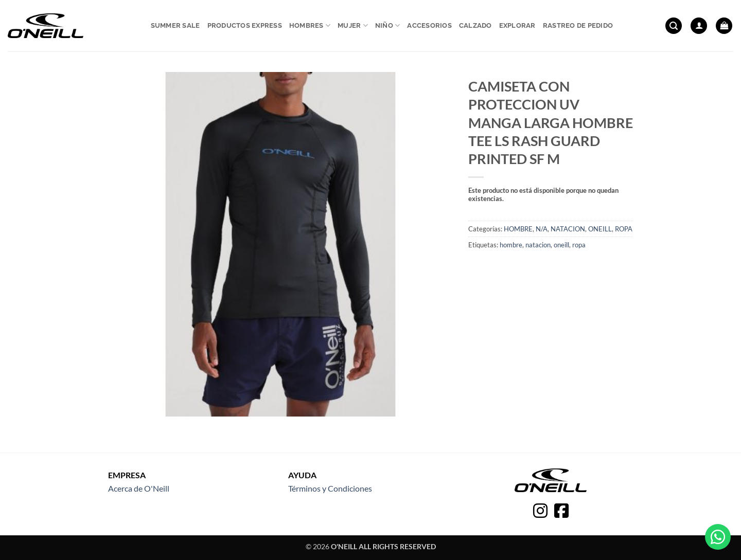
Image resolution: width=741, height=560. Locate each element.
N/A (542, 229)
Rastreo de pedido (578, 25)
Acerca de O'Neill (139, 488)
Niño (387, 25)
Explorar (517, 25)
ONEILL (600, 229)
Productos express (245, 25)
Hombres (310, 25)
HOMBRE (518, 229)
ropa (579, 245)
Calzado (475, 25)
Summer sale (175, 25)
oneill (561, 245)
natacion (538, 245)
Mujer (353, 25)
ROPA (624, 229)
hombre (511, 245)
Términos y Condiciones (330, 488)
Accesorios (429, 25)
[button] (674, 26)
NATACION (568, 229)
